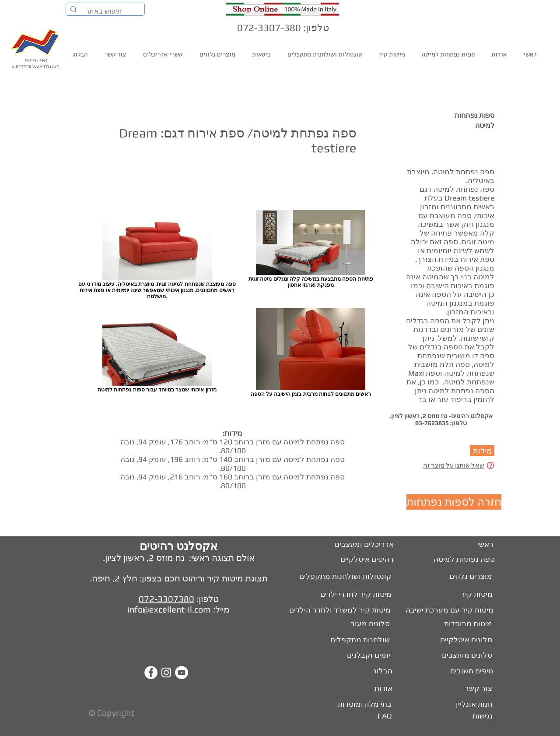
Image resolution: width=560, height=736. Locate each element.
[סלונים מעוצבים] (466, 655)
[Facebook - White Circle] (151, 673)
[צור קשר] (478, 689)
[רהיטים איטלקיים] (362, 560)
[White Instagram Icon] (166, 673)
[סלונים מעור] (367, 624)
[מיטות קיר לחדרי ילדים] (350, 595)
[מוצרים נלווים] (461, 577)
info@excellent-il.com (169, 609)
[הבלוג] (381, 671)
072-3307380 (166, 599)
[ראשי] (485, 545)
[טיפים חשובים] (470, 671)
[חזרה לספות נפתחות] (454, 502)
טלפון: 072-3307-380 (283, 28)
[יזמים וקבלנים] (361, 655)
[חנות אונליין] (473, 704)
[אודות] (381, 689)
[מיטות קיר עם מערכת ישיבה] (448, 610)
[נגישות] (482, 716)
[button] (482, 451)
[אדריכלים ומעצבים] (360, 545)
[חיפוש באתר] (106, 11)
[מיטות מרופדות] (466, 624)
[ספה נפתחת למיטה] (464, 560)
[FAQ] (384, 716)
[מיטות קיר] (475, 595)
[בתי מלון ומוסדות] (359, 704)
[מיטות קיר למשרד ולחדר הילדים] (335, 610)
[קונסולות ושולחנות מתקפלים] (338, 577)
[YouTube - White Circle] (182, 673)
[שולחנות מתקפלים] (358, 640)
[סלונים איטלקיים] (465, 640)
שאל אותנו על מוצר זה (454, 465)
